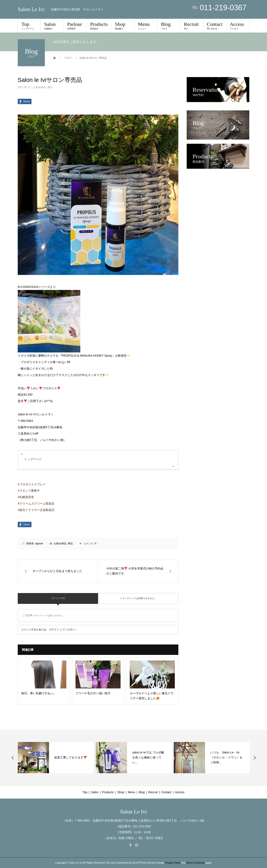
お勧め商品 (40, 87)
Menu (146, 26)
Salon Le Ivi (31, 9)
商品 (50, 87)
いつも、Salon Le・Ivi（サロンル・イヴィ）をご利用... (226, 757)
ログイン (54, 629)
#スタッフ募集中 (29, 491)
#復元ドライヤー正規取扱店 (36, 510)
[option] (56, 758)
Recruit (192, 26)
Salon (52, 26)
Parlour (75, 26)
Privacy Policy (173, 863)
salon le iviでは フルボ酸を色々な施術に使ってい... (148, 757)
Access (238, 26)
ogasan (39, 543)
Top (29, 26)
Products (99, 26)
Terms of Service (195, 863)
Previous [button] (13, 758)
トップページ (33, 459)
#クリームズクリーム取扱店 (36, 503)
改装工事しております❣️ (71, 757)
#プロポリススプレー (32, 484)
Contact (215, 26)
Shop (123, 26)
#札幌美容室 (26, 497)
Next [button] (255, 758)
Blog (169, 26)
